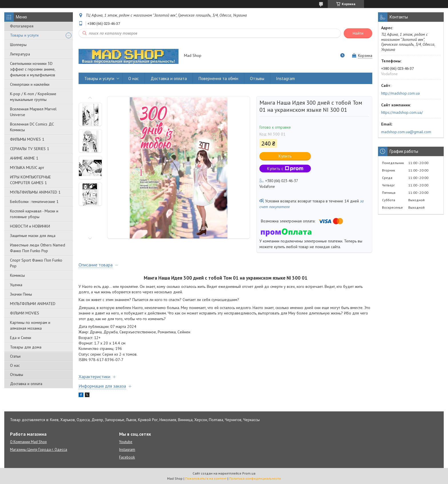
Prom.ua (249, 473)
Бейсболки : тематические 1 (34, 202)
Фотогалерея (22, 26)
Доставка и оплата (26, 384)
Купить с (285, 169)
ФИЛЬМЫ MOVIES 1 (27, 139)
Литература (20, 54)
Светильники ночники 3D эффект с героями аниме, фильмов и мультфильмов (33, 69)
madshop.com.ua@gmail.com (406, 132)
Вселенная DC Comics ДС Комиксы (32, 127)
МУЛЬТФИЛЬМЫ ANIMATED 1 (35, 192)
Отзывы (17, 375)
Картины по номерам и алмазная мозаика (30, 325)
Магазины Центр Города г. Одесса (39, 450)
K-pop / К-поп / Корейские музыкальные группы (33, 97)
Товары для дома (26, 347)
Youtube (126, 442)
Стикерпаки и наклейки (30, 84)
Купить (285, 156)
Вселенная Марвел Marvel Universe (33, 112)
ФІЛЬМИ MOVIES (25, 313)
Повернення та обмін (218, 78)
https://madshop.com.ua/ (402, 112)
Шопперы (18, 45)
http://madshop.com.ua (400, 93)
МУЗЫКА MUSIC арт (27, 168)
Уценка (16, 285)
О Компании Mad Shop (28, 442)
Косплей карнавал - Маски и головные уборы (34, 214)
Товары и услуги (24, 35)
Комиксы (17, 275)
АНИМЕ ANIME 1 (24, 158)
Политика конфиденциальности (255, 478)
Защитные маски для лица (33, 236)
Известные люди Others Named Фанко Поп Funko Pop (38, 248)
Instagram (285, 78)
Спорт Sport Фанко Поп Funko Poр (36, 263)
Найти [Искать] (358, 33)
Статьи (15, 356)
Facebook (127, 457)
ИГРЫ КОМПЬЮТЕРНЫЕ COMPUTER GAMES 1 (30, 180)
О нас (15, 365)
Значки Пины (21, 294)
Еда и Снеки (21, 338)
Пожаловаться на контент (206, 478)
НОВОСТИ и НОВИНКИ (30, 226)
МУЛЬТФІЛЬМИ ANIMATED (33, 304)
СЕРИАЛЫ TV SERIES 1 (30, 149)
